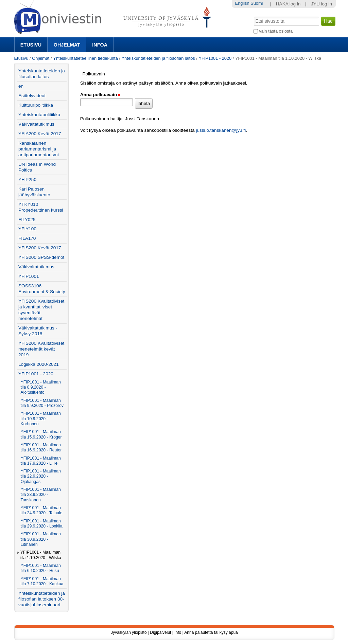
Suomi (257, 3)
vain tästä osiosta (276, 31)
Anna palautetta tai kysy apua (211, 632)
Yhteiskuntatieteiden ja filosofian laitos (158, 58)
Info (178, 632)
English (242, 3)
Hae (253, 16)
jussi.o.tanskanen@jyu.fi (221, 130)
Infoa (100, 45)
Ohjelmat (67, 45)
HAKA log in (288, 4)
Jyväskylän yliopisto (129, 632)
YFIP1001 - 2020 (215, 58)
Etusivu (31, 45)
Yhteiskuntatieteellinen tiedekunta (85, 58)
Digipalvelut (160, 632)
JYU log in (321, 4)
